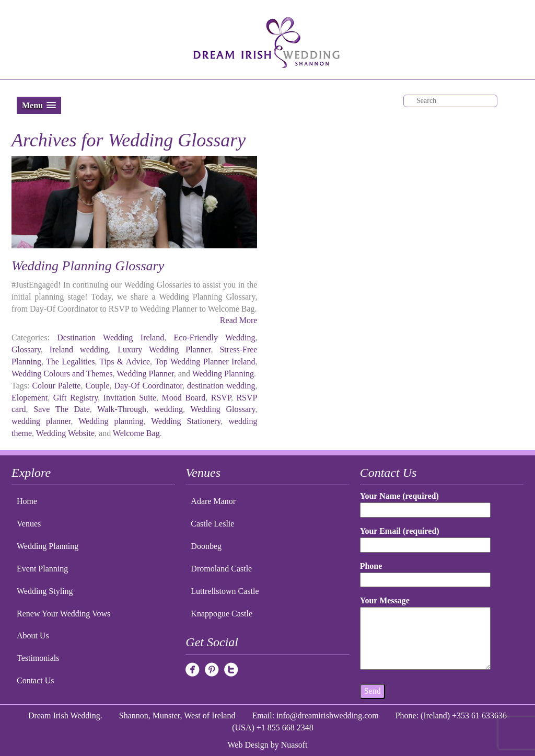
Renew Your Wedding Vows (63, 614)
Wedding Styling (45, 591)
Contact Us (36, 680)
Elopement (30, 398)
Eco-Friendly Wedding (215, 337)
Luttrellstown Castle (225, 591)
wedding (168, 409)
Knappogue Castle (222, 614)
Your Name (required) (426, 503)
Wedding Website (65, 433)
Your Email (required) (426, 538)
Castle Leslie (212, 524)
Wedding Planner (145, 374)
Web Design (248, 745)
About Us (33, 635)
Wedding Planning (223, 374)
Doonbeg (206, 546)
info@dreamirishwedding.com (328, 715)
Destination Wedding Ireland (111, 337)
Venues (29, 524)
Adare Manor (213, 501)
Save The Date (61, 409)
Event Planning (42, 569)
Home (27, 501)
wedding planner (41, 421)
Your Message (426, 634)
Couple (97, 386)
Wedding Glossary (223, 409)
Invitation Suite (130, 398)
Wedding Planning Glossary (88, 266)
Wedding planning (111, 421)
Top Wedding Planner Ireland (205, 362)
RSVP (221, 398)
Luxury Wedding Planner (164, 350)
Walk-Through (122, 409)
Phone (426, 573)
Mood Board (184, 398)
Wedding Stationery (186, 421)
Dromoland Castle (221, 569)
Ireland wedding (79, 350)
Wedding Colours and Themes (62, 374)
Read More (239, 320)
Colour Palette (56, 386)
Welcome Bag (136, 433)
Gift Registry (75, 398)
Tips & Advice (125, 362)
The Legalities (70, 362)
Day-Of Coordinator (149, 386)
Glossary (26, 350)
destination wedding (221, 386)
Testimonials (38, 658)
